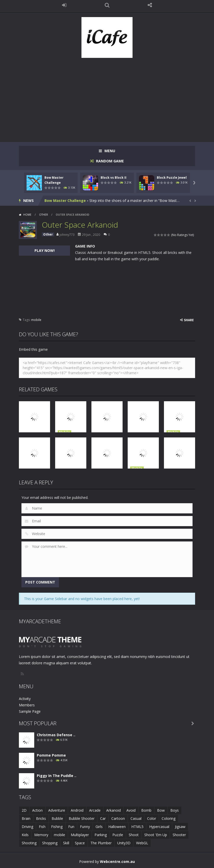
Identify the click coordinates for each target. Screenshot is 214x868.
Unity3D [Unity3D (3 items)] (124, 843)
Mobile (64, 432)
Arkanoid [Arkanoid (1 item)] (114, 810)
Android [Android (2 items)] (77, 810)
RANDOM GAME (109, 161)
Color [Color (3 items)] (152, 818)
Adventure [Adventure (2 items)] (57, 810)
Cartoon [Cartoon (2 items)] (118, 818)
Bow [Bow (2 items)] (161, 810)
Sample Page (30, 711)
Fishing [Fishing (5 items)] (57, 827)
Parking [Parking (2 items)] (101, 835)
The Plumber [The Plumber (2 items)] (101, 843)
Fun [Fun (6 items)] (71, 827)
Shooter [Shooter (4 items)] (179, 835)
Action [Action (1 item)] (37, 810)
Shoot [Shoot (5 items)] (134, 835)
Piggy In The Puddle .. (57, 776)
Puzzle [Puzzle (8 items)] (118, 835)
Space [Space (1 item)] (80, 843)
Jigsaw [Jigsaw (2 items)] (180, 827)
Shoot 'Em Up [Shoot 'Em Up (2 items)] (156, 835)
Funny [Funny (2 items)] (85, 827)
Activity (25, 699)
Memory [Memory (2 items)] (41, 835)
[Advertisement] (107, 97)
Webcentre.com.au (117, 861)
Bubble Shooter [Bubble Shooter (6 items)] (82, 818)
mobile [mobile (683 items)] (60, 835)
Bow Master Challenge (65, 200)
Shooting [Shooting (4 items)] (29, 843)
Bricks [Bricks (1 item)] (41, 818)
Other (44, 215)
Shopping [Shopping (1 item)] (50, 843)
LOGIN (64, 5)
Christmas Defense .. (56, 735)
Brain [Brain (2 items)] (26, 818)
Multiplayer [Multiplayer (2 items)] (80, 835)
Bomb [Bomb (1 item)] (146, 810)
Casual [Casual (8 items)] (136, 818)
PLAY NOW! (45, 250)
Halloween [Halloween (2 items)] (117, 827)
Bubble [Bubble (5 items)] (57, 818)
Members (27, 705)
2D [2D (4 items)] (24, 810)
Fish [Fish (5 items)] (42, 827)
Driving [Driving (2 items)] (27, 827)
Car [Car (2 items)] (103, 818)
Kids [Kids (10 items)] (25, 835)
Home (27, 215)
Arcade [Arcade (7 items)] (95, 810)
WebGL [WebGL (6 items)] (142, 843)
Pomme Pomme (51, 755)
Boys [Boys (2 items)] (175, 810)
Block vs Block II (114, 178)
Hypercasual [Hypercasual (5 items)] (159, 827)
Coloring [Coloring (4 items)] (169, 818)
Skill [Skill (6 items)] (66, 843)
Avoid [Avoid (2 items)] (131, 810)
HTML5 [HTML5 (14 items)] (137, 827)
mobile (36, 320)
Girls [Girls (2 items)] (99, 827)
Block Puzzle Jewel (172, 178)
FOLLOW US (150, 5)
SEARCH (107, 5)
